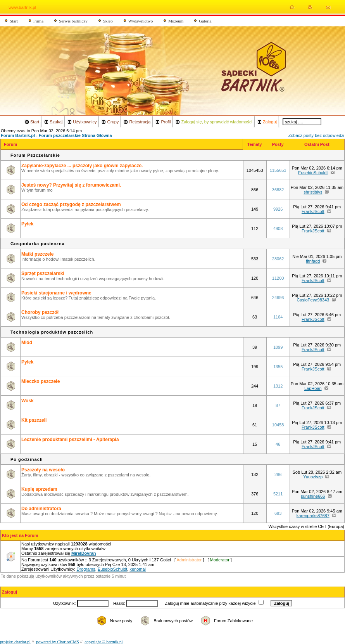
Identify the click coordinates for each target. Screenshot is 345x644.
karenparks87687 (313, 516)
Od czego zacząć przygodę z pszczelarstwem (71, 204)
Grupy (113, 122)
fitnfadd (313, 261)
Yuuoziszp (313, 477)
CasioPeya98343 (313, 300)
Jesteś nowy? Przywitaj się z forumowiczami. (71, 185)
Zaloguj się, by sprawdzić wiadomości (216, 122)
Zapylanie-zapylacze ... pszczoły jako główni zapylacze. (82, 166)
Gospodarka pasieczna (38, 244)
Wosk (28, 401)
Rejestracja (140, 122)
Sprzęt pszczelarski (43, 274)
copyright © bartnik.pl (103, 642)
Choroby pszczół (40, 312)
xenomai (138, 569)
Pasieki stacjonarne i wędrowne (56, 293)
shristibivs (313, 192)
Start (14, 21)
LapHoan (313, 388)
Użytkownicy (85, 122)
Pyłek (27, 224)
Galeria (205, 21)
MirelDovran (84, 553)
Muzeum (176, 21)
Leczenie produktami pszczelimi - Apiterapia (70, 440)
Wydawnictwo (141, 21)
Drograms (86, 569)
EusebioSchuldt (313, 173)
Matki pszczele (37, 254)
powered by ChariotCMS (58, 642)
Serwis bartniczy (73, 21)
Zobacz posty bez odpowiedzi (316, 135)
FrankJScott (313, 211)
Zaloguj (270, 122)
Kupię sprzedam (39, 489)
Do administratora (41, 509)
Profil (166, 122)
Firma (38, 21)
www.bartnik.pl (22, 7)
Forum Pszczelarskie (35, 155)
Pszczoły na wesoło (43, 470)
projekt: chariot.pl (15, 642)
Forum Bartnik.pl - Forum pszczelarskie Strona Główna (56, 135)
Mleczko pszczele (41, 381)
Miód (27, 343)
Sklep (108, 21)
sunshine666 (313, 496)
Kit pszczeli (34, 420)
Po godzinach (27, 459)
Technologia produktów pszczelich (52, 332)
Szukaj (56, 122)
